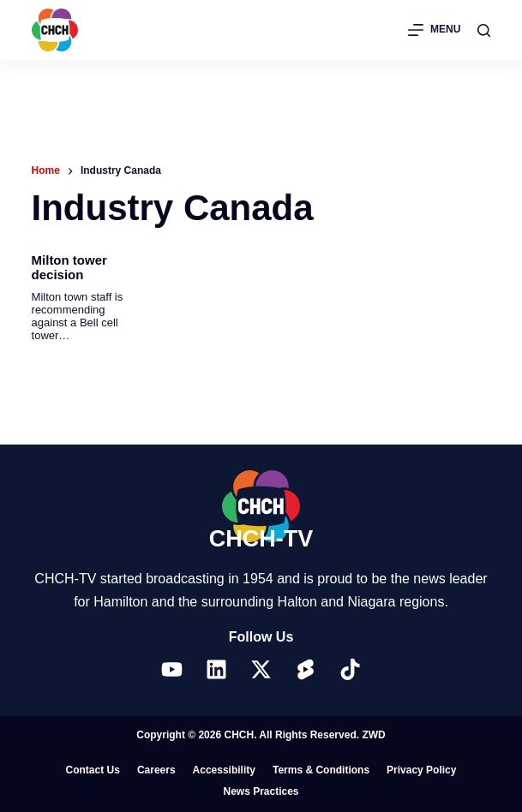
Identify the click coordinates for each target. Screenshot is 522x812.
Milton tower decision (69, 267)
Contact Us (93, 770)
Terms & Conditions (321, 770)
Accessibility (224, 770)
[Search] (484, 30)
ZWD (373, 735)
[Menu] (434, 30)
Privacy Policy (421, 770)
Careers (156, 770)
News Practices (261, 791)
